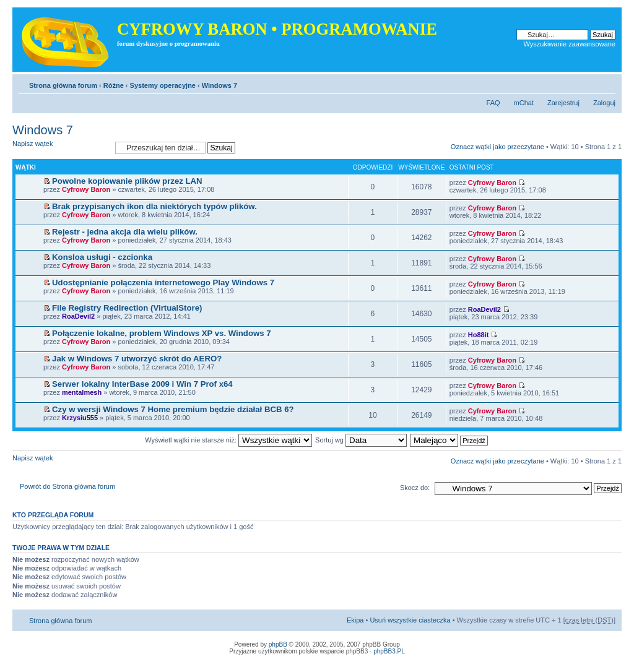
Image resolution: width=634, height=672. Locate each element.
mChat (524, 103)
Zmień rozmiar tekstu (606, 83)
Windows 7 (219, 85)
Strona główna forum (63, 85)
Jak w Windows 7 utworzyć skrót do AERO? (137, 359)
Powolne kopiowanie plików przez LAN (127, 181)
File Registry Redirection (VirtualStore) (127, 308)
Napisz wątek (61, 148)
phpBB (278, 644)
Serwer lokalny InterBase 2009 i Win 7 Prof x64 (142, 384)
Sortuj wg (361, 440)
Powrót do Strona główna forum (67, 486)
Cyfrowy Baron (86, 189)
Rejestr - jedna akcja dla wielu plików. (125, 232)
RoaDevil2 (78, 316)
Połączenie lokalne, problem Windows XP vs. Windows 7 (161, 333)
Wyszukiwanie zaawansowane (570, 44)
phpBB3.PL (389, 651)
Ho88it (479, 335)
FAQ (493, 103)
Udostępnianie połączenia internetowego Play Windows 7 (163, 282)
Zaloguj (604, 103)
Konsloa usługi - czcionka (102, 257)
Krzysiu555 (80, 418)
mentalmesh (82, 392)
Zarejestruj (563, 103)
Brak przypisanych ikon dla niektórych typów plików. (154, 206)
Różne (114, 85)
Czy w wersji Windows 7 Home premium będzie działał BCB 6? (173, 409)
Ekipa (355, 620)
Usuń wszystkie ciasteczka (410, 620)
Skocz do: (415, 488)
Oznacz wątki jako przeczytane (497, 147)
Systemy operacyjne (163, 85)
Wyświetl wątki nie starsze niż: (228, 440)
